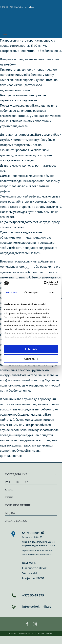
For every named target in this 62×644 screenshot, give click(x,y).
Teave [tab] (51, 292)
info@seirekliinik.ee (25, 7)
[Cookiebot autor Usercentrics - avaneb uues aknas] (44, 283)
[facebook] (27, 624)
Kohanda (31, 359)
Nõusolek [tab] (11, 292)
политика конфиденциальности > (38, 554)
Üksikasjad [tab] (31, 292)
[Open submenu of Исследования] (55, 474)
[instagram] (35, 624)
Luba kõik (31, 349)
